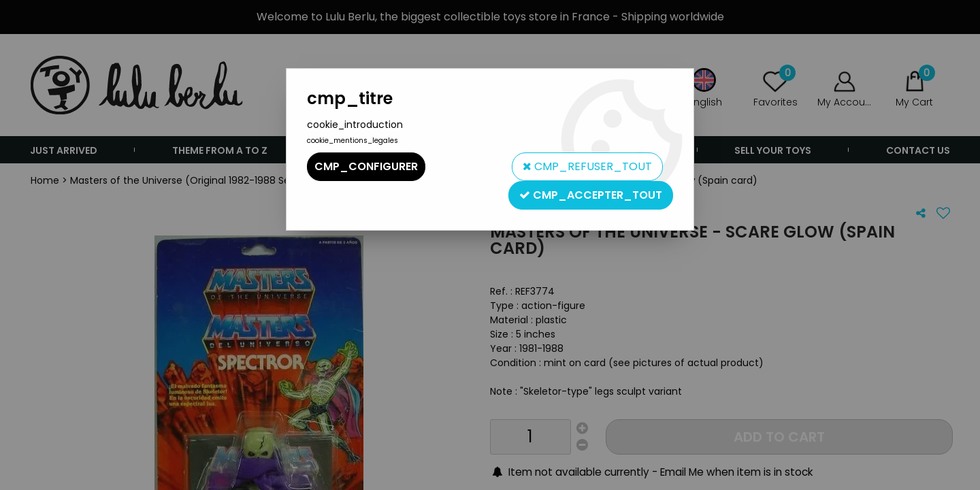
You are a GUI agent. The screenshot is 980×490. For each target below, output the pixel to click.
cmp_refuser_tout (587, 166)
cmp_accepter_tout (591, 195)
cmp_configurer (366, 166)
